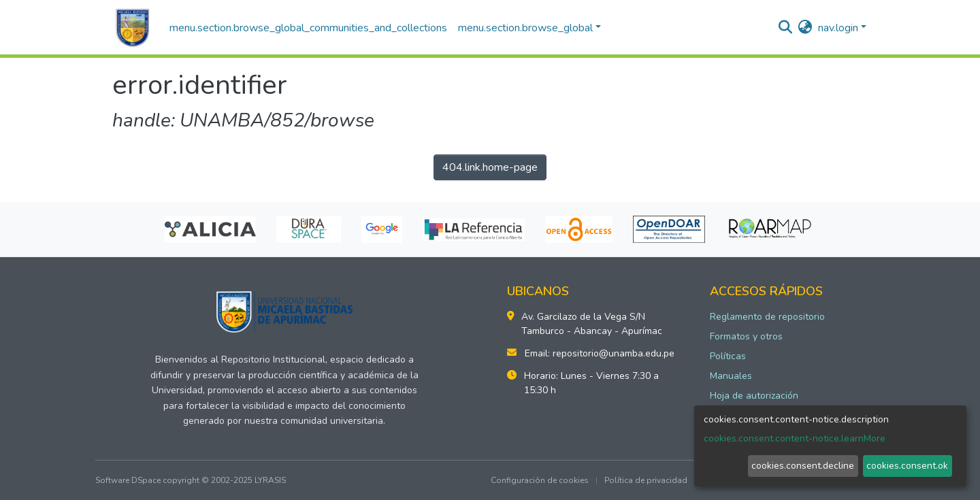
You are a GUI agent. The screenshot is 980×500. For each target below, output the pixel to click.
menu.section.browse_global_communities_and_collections (308, 28)
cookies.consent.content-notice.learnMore (795, 438)
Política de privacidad (646, 480)
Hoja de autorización (754, 396)
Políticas (728, 356)
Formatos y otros (746, 336)
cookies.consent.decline (803, 466)
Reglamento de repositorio (767, 317)
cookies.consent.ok (907, 466)
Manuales (731, 376)
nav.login (838, 28)
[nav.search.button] (786, 28)
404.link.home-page (490, 167)
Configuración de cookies (540, 480)
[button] (805, 28)
